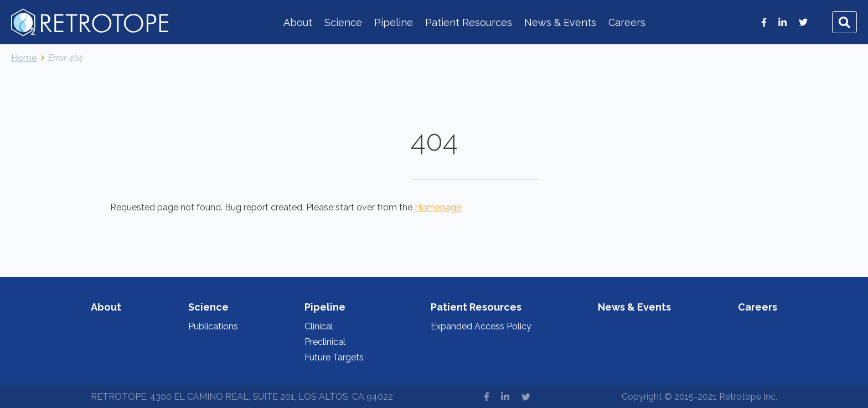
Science (343, 22)
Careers (627, 22)
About (298, 22)
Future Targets (334, 357)
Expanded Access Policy (481, 326)
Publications (213, 326)
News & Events (560, 22)
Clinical (319, 326)
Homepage (438, 207)
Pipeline (394, 22)
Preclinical (325, 342)
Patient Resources (469, 22)
